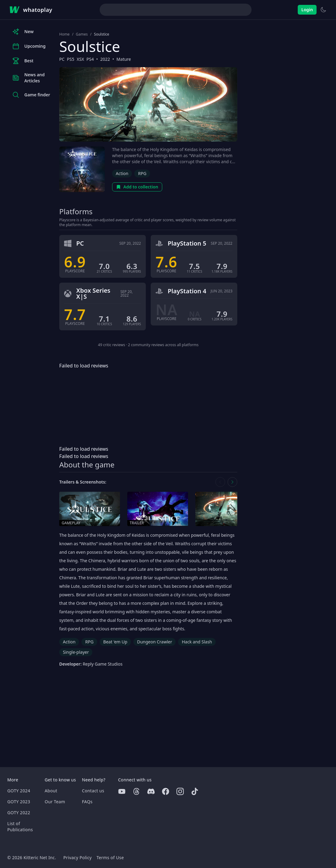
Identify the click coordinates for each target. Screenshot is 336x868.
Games (82, 34)
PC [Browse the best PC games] (62, 59)
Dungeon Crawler (154, 642)
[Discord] (151, 791)
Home (64, 34)
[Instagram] (180, 791)
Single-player (76, 652)
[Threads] (136, 791)
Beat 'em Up (115, 642)
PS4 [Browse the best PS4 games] (90, 59)
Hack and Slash (197, 642)
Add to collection (137, 187)
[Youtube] (122, 791)
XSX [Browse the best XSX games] (81, 59)
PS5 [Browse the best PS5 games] (70, 59)
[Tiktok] (195, 791)
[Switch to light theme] (323, 10)
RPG (142, 173)
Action (122, 173)
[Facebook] (166, 791)
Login (307, 10)
